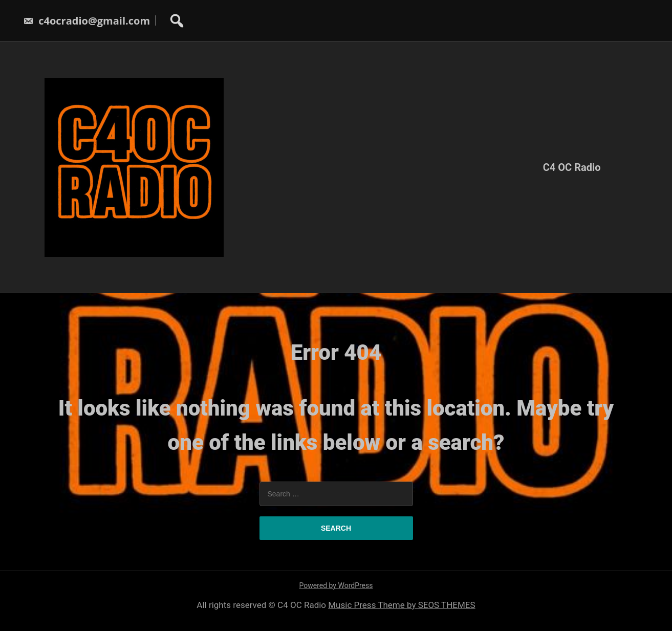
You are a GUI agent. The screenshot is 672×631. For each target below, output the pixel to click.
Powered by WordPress (336, 585)
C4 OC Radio (572, 167)
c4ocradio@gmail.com (86, 21)
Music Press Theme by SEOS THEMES (402, 605)
